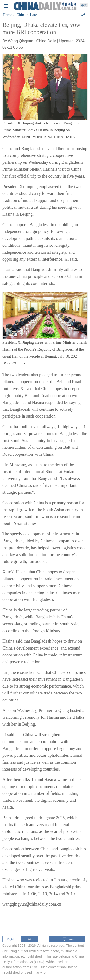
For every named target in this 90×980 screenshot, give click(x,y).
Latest (35, 15)
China (21, 15)
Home (7, 15)
